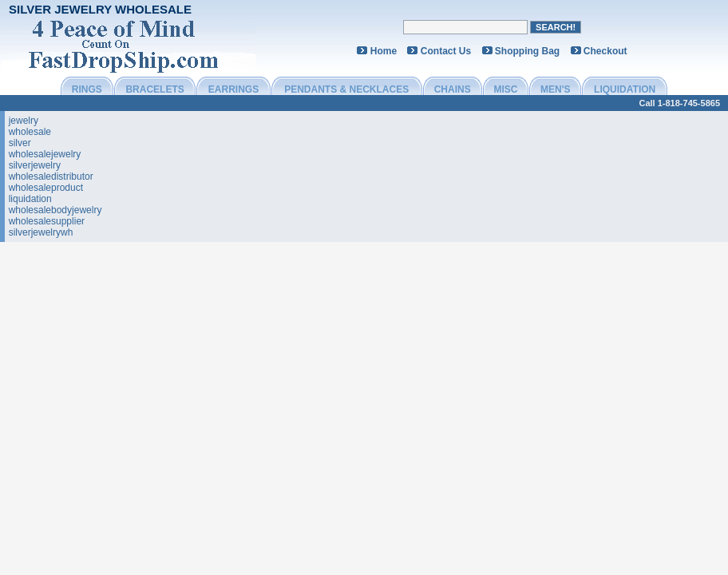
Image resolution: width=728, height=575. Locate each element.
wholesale (30, 132)
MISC (505, 89)
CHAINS (453, 89)
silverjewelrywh (41, 232)
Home (384, 51)
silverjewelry (35, 165)
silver (20, 143)
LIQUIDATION (625, 89)
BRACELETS (154, 89)
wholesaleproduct (46, 188)
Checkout (605, 51)
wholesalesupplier (47, 221)
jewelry (24, 121)
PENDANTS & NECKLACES (346, 89)
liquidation (30, 199)
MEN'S (556, 89)
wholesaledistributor (51, 176)
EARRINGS (233, 89)
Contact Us (446, 51)
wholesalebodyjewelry (55, 210)
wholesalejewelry (45, 154)
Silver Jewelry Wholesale (100, 9)
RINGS (87, 89)
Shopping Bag (527, 51)
